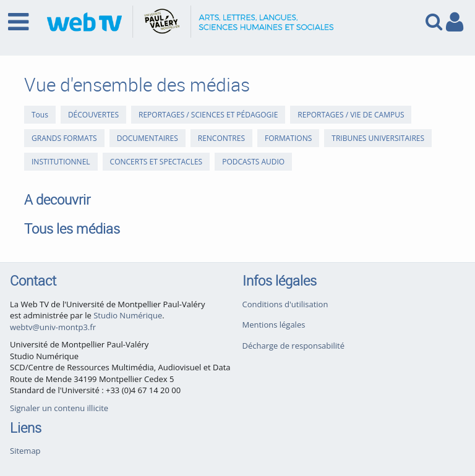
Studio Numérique (128, 315)
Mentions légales (274, 325)
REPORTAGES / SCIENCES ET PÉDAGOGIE (208, 115)
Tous (40, 115)
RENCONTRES (221, 138)
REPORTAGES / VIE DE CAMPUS (351, 115)
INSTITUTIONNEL (61, 162)
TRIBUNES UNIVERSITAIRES (378, 138)
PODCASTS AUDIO (253, 162)
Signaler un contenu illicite (59, 408)
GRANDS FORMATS (64, 138)
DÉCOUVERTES (93, 115)
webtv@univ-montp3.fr (53, 327)
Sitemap (25, 451)
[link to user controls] (455, 22)
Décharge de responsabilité (294, 346)
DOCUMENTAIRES (148, 138)
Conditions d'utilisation (285, 304)
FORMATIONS (288, 138)
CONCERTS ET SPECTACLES (156, 162)
